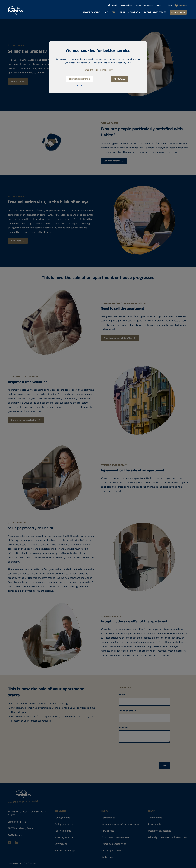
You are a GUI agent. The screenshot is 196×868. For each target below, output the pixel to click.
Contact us (149, 5)
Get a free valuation (178, 12)
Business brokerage (155, 12)
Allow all (119, 79)
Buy (107, 12)
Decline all (78, 86)
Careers (159, 5)
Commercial (135, 12)
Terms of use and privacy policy (98, 70)
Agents (138, 5)
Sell (114, 12)
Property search (92, 12)
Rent (122, 12)
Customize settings (79, 79)
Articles (169, 5)
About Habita (126, 5)
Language (183, 5)
